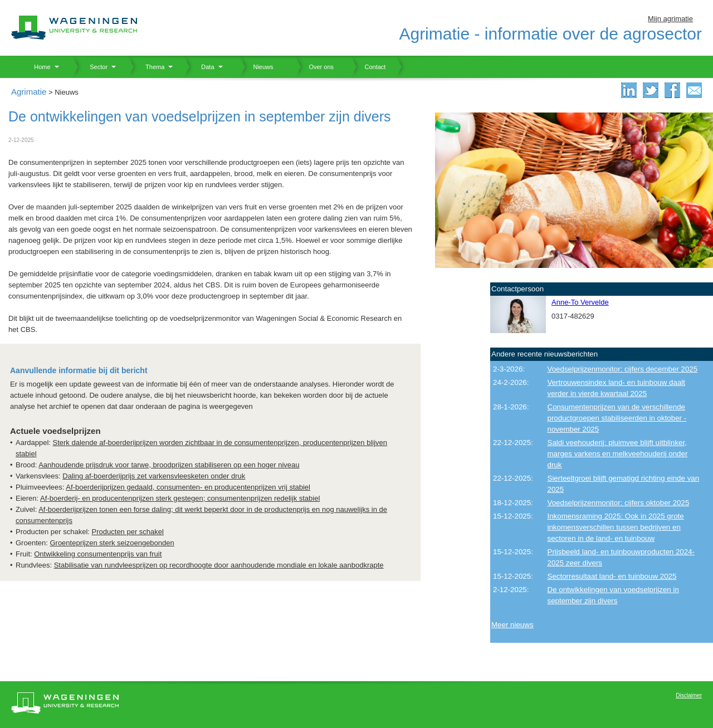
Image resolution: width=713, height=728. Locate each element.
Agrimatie (29, 92)
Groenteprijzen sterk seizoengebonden (112, 543)
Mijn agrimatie (670, 19)
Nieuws (257, 67)
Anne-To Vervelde (580, 302)
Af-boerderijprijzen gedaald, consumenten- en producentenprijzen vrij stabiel (188, 487)
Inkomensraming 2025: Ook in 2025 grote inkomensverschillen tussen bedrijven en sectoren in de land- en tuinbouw (616, 527)
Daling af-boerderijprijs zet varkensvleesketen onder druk (154, 476)
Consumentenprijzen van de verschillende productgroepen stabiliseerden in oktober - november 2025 (617, 418)
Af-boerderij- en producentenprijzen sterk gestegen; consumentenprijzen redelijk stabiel (180, 498)
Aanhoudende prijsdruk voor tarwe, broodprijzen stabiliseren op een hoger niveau (169, 465)
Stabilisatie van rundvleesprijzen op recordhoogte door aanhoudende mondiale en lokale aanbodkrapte (219, 565)
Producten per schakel (128, 532)
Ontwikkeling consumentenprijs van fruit (98, 554)
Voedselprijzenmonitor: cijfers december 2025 (623, 369)
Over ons (314, 67)
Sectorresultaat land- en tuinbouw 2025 (612, 576)
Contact (368, 67)
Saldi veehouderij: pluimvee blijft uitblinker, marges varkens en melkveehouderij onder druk (618, 454)
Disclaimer (689, 695)
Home (38, 67)
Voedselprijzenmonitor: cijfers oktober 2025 (619, 503)
